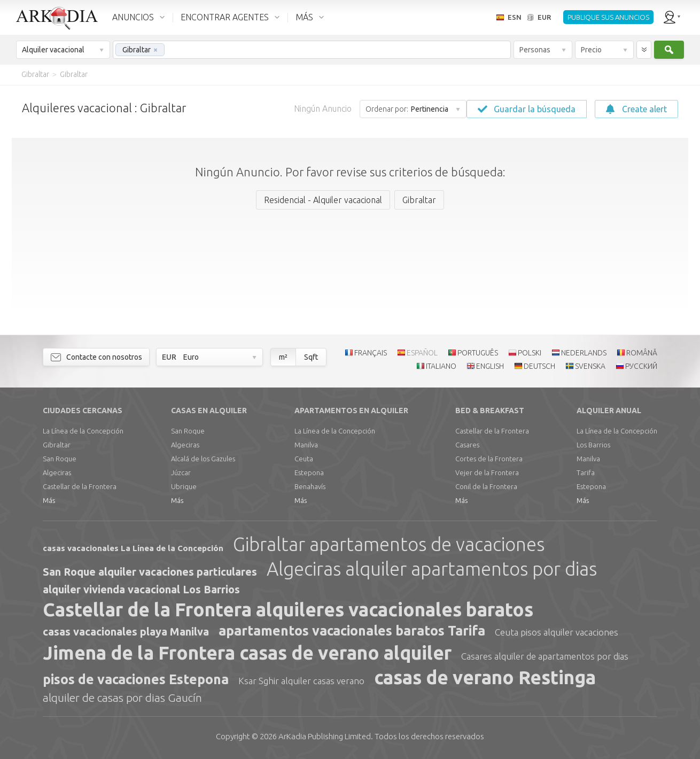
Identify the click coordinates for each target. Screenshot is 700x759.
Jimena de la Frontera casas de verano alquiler (247, 653)
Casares (467, 445)
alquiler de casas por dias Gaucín (122, 698)
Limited (325, 736)
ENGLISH (490, 366)
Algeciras (57, 473)
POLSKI (530, 353)
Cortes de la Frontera (489, 459)
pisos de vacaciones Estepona (136, 679)
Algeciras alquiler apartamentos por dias (432, 569)
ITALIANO (441, 366)
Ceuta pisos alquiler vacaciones (557, 632)
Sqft (311, 357)
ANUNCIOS (133, 17)
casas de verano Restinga (485, 677)
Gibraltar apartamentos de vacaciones (389, 544)
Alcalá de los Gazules (203, 459)
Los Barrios (593, 445)
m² (283, 357)
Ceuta (304, 459)
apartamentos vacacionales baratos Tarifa (352, 631)
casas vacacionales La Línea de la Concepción (133, 548)
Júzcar (181, 473)
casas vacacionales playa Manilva (126, 632)
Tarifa (586, 473)
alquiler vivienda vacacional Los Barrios (141, 589)
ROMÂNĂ (642, 353)
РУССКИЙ (641, 366)
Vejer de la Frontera (487, 473)
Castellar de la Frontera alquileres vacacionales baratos (288, 609)
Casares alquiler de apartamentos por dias (545, 656)
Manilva (306, 445)
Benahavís (310, 486)
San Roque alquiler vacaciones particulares (150, 572)
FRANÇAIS (371, 353)
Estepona (309, 473)
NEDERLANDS (584, 353)
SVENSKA (590, 366)
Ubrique (184, 486)
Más (49, 500)
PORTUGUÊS (478, 353)
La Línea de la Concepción (83, 431)
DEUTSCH (539, 366)
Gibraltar (57, 445)
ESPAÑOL (422, 353)
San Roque (60, 459)
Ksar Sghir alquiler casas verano (301, 681)
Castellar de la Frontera (80, 486)
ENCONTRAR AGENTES (225, 17)
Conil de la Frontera (486, 486)
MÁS (304, 17)
